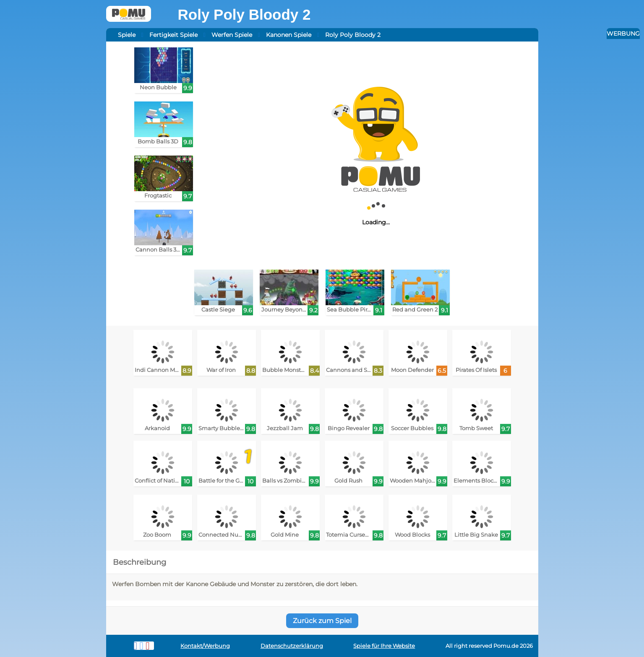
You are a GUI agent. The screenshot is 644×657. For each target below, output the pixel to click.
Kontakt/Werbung (205, 646)
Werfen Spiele (232, 35)
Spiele (127, 35)
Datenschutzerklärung (292, 646)
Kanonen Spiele (289, 35)
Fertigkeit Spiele (173, 35)
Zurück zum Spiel (322, 621)
